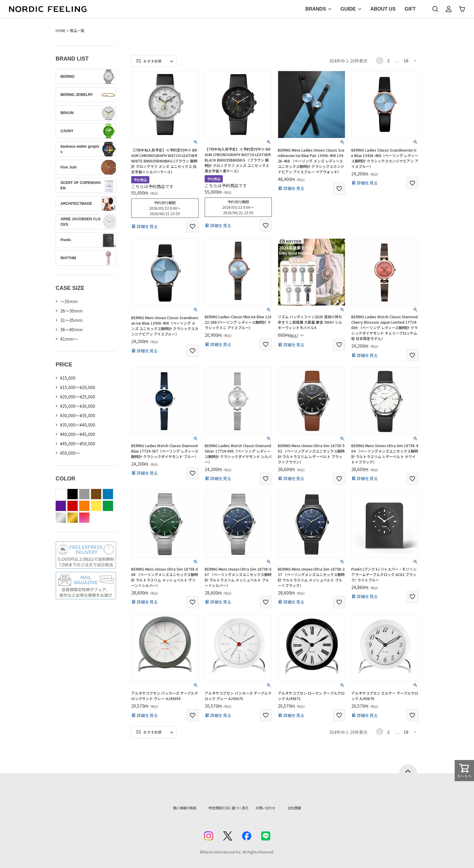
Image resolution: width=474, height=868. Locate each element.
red (73, 506)
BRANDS (316, 9)
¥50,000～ (70, 453)
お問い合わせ (275, 808)
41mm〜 (69, 339)
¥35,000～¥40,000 (78, 425)
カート (462, 9)
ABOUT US (383, 9)
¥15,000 (68, 378)
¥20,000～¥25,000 (78, 397)
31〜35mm (71, 320)
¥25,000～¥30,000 (78, 406)
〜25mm (69, 301)
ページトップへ (408, 769)
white (61, 494)
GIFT (410, 9)
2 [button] (388, 61)
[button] (415, 61)
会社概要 (309, 808)
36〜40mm (71, 329)
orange (84, 506)
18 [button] (406, 61)
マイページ (449, 9)
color (84, 518)
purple (61, 506)
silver (61, 518)
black (73, 494)
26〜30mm (71, 311)
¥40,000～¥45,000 (78, 434)
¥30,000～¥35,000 (78, 415)
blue (108, 494)
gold (73, 518)
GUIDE (348, 9)
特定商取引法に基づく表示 (225, 808)
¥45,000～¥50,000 (78, 444)
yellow (96, 506)
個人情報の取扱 (172, 808)
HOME (61, 30)
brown (96, 494)
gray (84, 494)
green (108, 506)
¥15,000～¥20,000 (78, 387)
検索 (435, 9)
